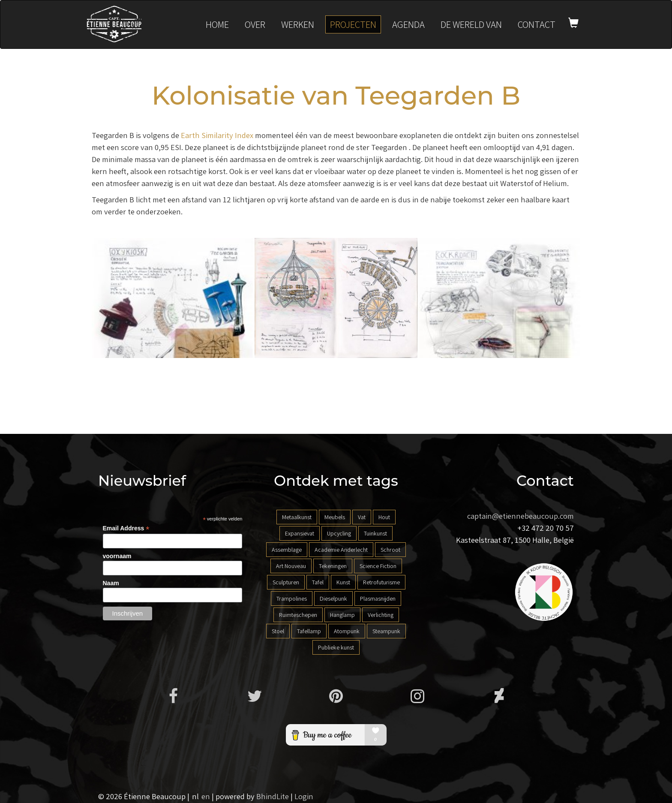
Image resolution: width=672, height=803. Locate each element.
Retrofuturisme (381, 582)
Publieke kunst (336, 647)
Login (304, 796)
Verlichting (381, 615)
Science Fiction (378, 566)
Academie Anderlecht (341, 550)
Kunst (343, 582)
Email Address (126, 528)
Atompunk (347, 631)
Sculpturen (286, 582)
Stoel (278, 631)
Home (217, 24)
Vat (362, 517)
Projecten (353, 24)
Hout (384, 517)
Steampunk (386, 631)
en (206, 796)
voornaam (117, 556)
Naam (111, 583)
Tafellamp (309, 631)
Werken (298, 24)
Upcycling (339, 533)
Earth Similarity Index (217, 135)
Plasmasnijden (378, 598)
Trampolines (292, 598)
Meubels (335, 517)
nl (195, 796)
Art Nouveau (291, 566)
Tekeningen (333, 566)
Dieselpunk (333, 598)
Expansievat (300, 533)
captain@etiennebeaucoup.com (520, 516)
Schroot (390, 550)
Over (255, 24)
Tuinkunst (375, 533)
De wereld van (471, 24)
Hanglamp (342, 615)
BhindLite (273, 796)
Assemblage (287, 550)
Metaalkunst (297, 517)
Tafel (318, 582)
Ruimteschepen (298, 615)
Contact (537, 24)
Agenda (408, 24)
